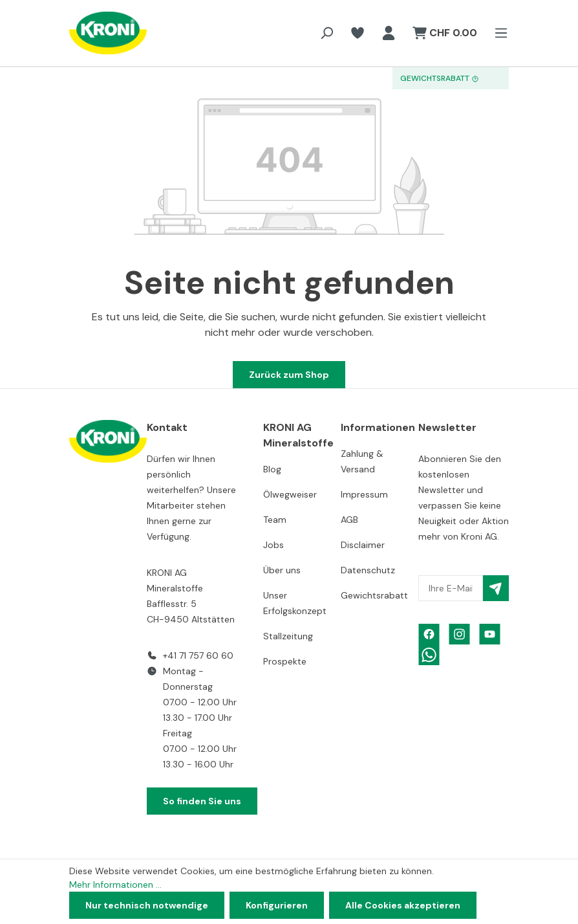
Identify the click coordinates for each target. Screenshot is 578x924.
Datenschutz (368, 570)
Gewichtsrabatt (374, 595)
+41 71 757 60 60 (198, 655)
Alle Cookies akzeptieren (403, 905)
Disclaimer (363, 545)
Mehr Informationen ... (115, 885)
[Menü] (497, 33)
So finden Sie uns (202, 801)
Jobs (273, 545)
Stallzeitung (288, 636)
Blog (272, 469)
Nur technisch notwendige (147, 905)
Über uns (282, 570)
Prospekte (285, 661)
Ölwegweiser (290, 494)
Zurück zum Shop (289, 375)
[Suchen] (326, 33)
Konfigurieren (277, 905)
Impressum (364, 494)
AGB (349, 520)
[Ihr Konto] (389, 33)
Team (275, 520)
